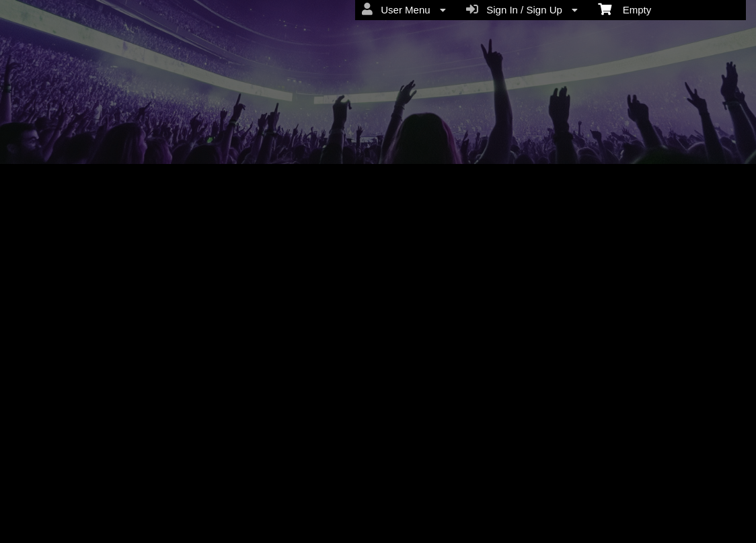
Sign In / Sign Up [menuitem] (522, 9)
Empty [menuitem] (625, 9)
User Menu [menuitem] (404, 9)
